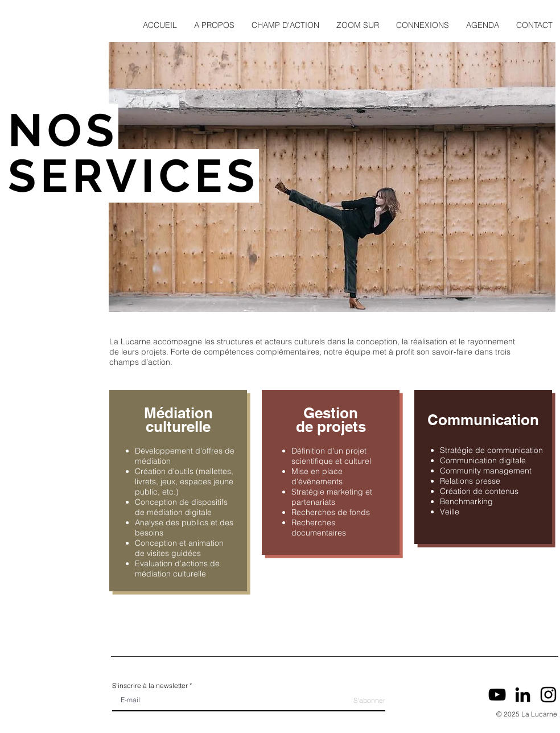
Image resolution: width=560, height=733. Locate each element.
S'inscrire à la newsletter (150, 686)
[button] (214, 25)
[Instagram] (548, 695)
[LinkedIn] (523, 695)
